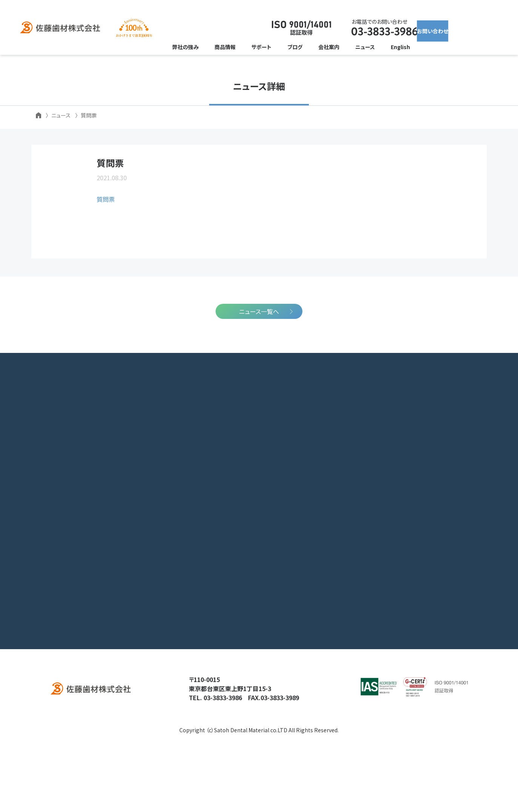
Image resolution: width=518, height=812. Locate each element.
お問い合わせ (443, 28)
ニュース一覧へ (259, 361)
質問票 (106, 218)
